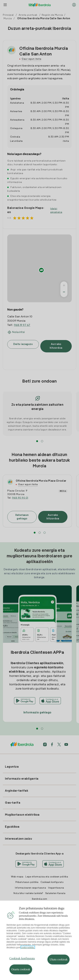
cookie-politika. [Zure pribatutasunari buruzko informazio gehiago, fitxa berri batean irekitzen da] (28, 948)
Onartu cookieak (21, 969)
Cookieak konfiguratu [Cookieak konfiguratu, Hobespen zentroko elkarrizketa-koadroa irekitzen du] (22, 958)
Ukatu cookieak (58, 959)
